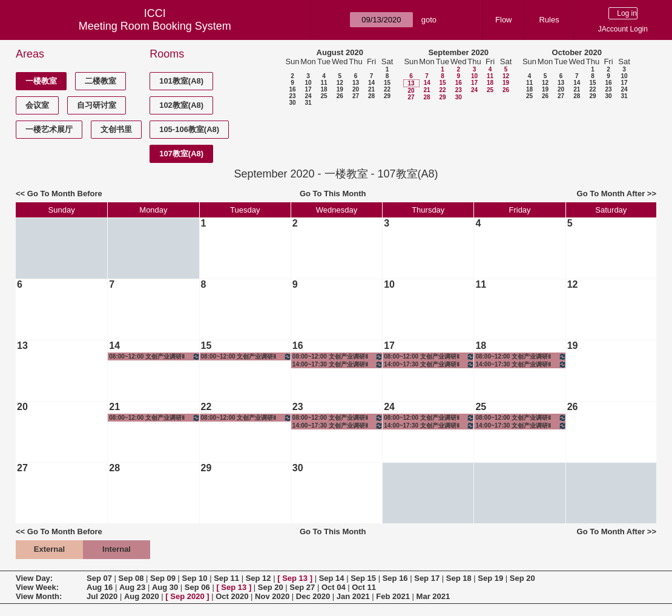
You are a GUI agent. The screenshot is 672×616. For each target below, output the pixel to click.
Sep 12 (259, 578)
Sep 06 (197, 587)
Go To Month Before (65, 194)
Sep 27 (302, 587)
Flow (503, 20)
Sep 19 (490, 578)
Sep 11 (226, 578)
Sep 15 (363, 578)
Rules (549, 20)
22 (387, 89)
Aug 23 (132, 587)
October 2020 (577, 52)
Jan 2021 (353, 596)
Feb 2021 (393, 596)
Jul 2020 (102, 596)
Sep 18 (459, 578)
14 (371, 83)
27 (356, 96)
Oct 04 (334, 587)
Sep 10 (195, 578)
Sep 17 (427, 578)
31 (308, 103)
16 (292, 89)
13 (356, 83)
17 (308, 89)
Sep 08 (131, 578)
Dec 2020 (313, 596)
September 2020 (458, 52)
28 (371, 96)
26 (340, 96)
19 (340, 89)
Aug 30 (165, 587)
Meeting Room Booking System (155, 26)
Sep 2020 (187, 596)
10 (308, 83)
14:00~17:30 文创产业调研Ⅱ (338, 364)
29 (387, 96)
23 (292, 96)
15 (387, 83)
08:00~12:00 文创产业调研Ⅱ (154, 356)
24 (308, 96)
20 (356, 89)
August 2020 (340, 52)
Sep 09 (163, 578)
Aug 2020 (142, 596)
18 (324, 89)
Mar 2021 (433, 596)
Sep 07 (99, 578)
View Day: (34, 578)
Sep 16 (395, 578)
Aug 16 (100, 587)
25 (324, 96)
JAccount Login (623, 29)
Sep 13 (295, 578)
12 (340, 83)
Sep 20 (522, 578)
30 (292, 103)
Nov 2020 (272, 596)
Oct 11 (364, 587)
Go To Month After (611, 194)
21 (371, 89)
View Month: (39, 596)
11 (324, 83)
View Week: (37, 587)
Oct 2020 (232, 596)
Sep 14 (332, 578)
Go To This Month (333, 194)
